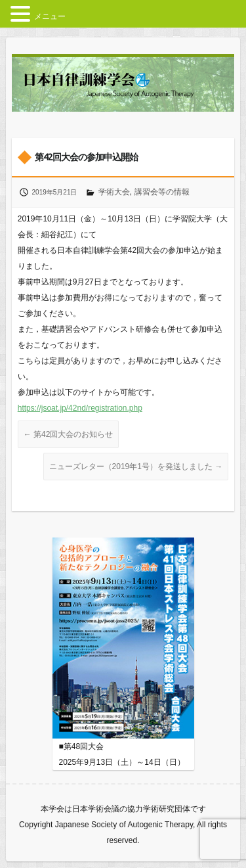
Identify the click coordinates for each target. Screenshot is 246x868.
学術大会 (114, 192)
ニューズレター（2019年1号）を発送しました (136, 467)
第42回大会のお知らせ (69, 434)
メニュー (50, 16)
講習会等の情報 (162, 192)
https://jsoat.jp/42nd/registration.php (80, 408)
